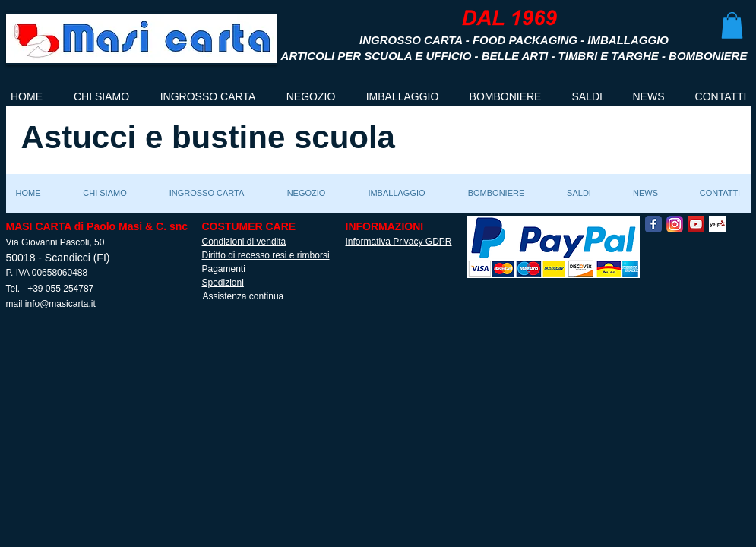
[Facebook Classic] (653, 224)
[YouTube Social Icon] (696, 224)
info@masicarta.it (60, 304)
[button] (732, 25)
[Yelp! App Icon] (717, 224)
